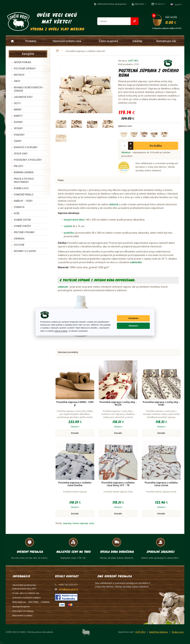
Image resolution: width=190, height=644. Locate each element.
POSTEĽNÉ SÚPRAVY (25, 68)
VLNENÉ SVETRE (22, 220)
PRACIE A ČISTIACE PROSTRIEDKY (24, 180)
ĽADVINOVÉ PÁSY (23, 97)
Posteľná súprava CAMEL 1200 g (75, 403)
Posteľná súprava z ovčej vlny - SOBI (161, 403)
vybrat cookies (61, 331)
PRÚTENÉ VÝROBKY (24, 232)
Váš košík (168, 20)
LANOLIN (63, 287)
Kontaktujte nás (166, 41)
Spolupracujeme (21, 606)
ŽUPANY (18, 122)
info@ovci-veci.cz (68, 589)
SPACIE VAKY (21, 154)
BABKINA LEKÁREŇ (24, 172)
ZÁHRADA (19, 239)
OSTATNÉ (19, 245)
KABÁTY (18, 116)
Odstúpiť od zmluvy (23, 611)
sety (92, 523)
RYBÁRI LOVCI (21, 188)
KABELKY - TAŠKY (23, 201)
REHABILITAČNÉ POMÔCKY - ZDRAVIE (29, 89)
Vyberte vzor (125, 126)
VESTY (17, 103)
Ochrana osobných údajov (27, 597)
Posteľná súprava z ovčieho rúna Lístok (161, 484)
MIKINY (18, 109)
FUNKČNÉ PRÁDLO (24, 195)
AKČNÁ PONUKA (22, 62)
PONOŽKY (19, 135)
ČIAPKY (18, 141)
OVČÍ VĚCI (133, 61)
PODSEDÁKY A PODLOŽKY (28, 160)
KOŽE (17, 213)
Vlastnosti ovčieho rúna (67, 41)
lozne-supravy (80, 523)
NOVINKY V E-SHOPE (25, 251)
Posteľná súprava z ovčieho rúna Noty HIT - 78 (118, 484)
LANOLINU (136, 262)
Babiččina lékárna (159, 632)
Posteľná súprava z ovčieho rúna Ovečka (75, 484)
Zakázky (137, 41)
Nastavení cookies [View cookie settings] (22, 615)
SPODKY (18, 128)
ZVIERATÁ (19, 207)
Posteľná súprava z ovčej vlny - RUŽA (118, 403)
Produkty (31, 41)
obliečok (114, 204)
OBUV (17, 81)
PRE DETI (19, 166)
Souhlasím (133, 318)
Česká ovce (178, 632)
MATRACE (19, 75)
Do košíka (156, 146)
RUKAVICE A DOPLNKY (26, 147)
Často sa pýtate (108, 41)
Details (75, 433)
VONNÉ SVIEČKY (22, 226)
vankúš (68, 226)
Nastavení (133, 326)
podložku (69, 233)
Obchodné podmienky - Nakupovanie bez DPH (25, 587)
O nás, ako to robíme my (26, 593)
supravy (67, 523)
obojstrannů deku (74, 220)
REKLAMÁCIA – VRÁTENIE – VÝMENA (31, 602)
